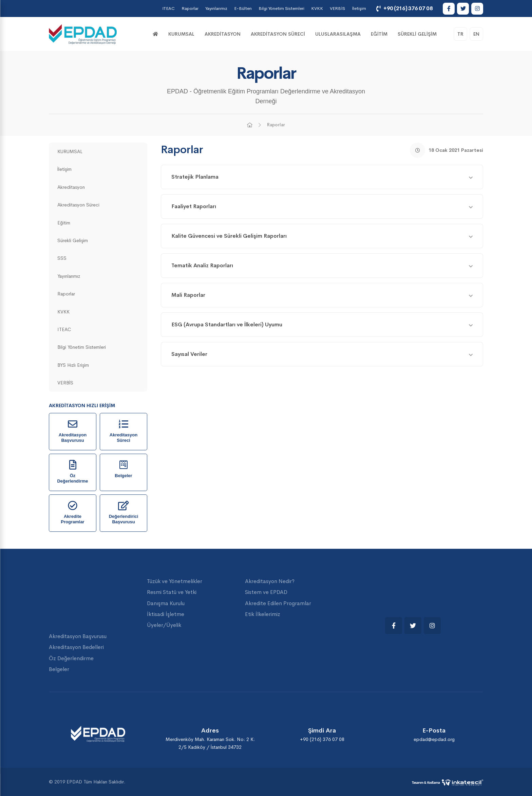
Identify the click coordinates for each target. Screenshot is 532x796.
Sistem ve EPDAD (266, 592)
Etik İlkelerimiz (263, 614)
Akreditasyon (223, 34)
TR (460, 34)
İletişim (359, 8)
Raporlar (190, 8)
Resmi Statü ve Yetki (172, 592)
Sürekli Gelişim (417, 34)
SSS (62, 258)
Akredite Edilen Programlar (278, 603)
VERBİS (337, 8)
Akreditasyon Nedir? (270, 581)
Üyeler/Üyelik (164, 625)
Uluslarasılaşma (338, 34)
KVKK (317, 8)
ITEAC (168, 8)
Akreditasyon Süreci (278, 34)
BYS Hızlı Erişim (73, 365)
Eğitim (379, 34)
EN (476, 34)
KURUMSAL (181, 34)
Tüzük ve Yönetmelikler (175, 581)
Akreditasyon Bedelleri (76, 647)
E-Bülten (243, 8)
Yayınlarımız (216, 8)
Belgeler (59, 669)
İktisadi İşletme (166, 614)
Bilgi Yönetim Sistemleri (281, 8)
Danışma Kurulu (166, 603)
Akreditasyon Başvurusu (78, 636)
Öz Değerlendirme (71, 658)
